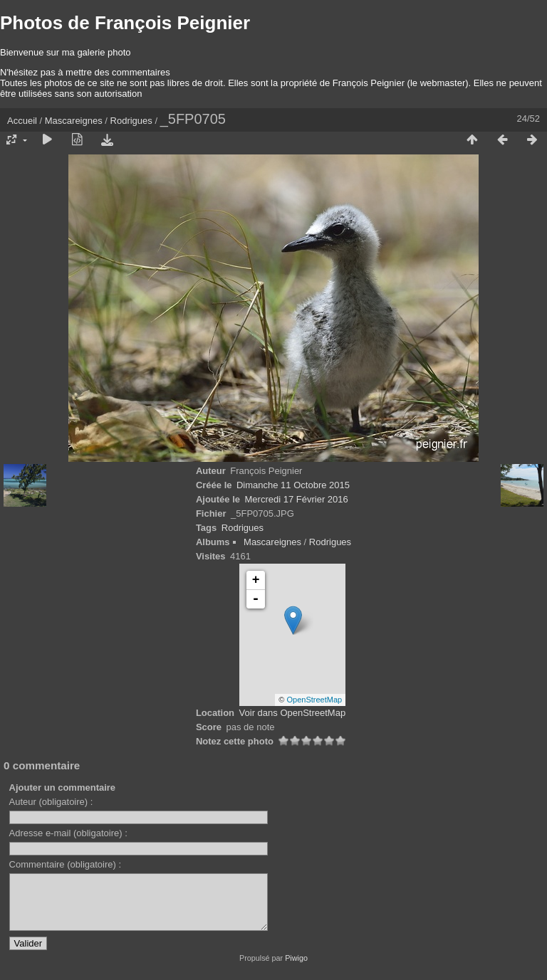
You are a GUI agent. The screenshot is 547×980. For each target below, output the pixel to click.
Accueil (22, 121)
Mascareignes (74, 121)
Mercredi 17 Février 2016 (297, 499)
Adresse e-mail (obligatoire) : (68, 833)
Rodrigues (131, 121)
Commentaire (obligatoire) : (66, 864)
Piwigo (296, 969)
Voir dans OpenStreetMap (293, 713)
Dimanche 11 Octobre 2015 (293, 485)
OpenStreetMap (315, 700)
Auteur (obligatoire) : (51, 802)
